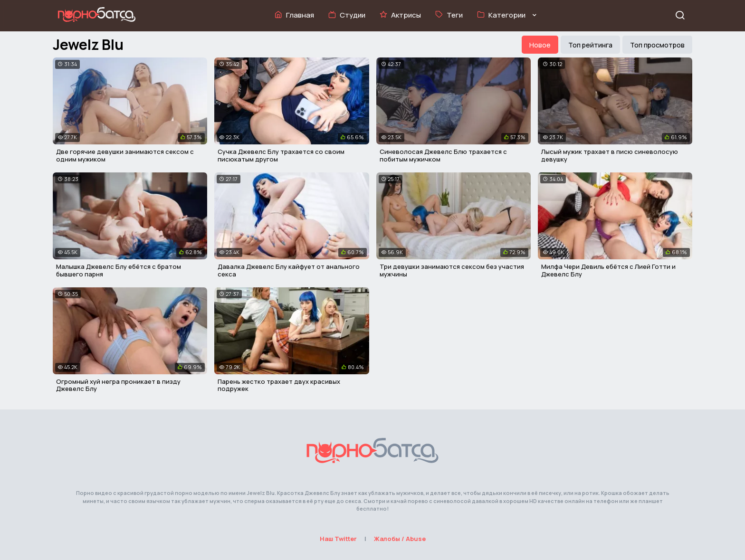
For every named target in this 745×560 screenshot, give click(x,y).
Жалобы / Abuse (400, 539)
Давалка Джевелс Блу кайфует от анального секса (289, 270)
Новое (540, 45)
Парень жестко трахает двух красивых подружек (279, 385)
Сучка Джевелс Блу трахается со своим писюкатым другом (281, 155)
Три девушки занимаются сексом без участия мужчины (452, 270)
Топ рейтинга (590, 45)
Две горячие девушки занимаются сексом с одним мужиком (125, 155)
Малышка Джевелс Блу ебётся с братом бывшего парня (119, 270)
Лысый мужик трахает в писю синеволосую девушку (610, 155)
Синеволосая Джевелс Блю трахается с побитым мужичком (443, 155)
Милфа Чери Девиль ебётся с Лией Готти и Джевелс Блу (608, 270)
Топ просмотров (657, 45)
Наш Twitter (338, 539)
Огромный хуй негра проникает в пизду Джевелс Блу (118, 385)
